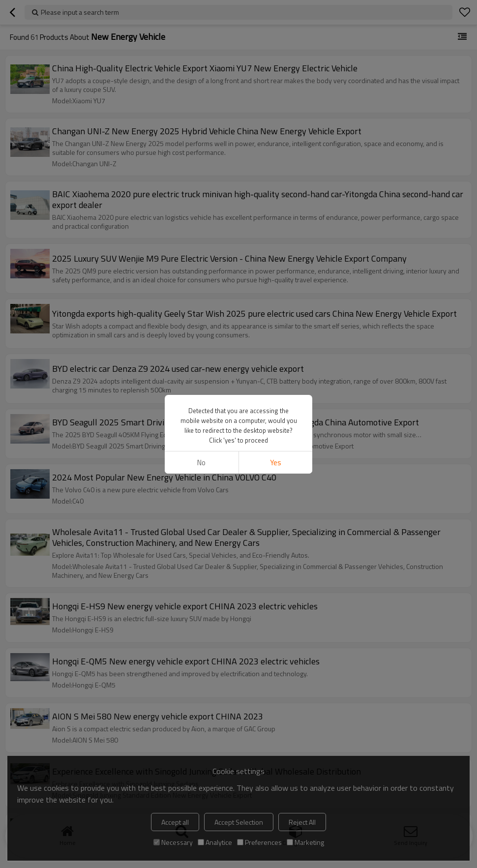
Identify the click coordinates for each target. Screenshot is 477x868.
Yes (276, 463)
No (201, 463)
